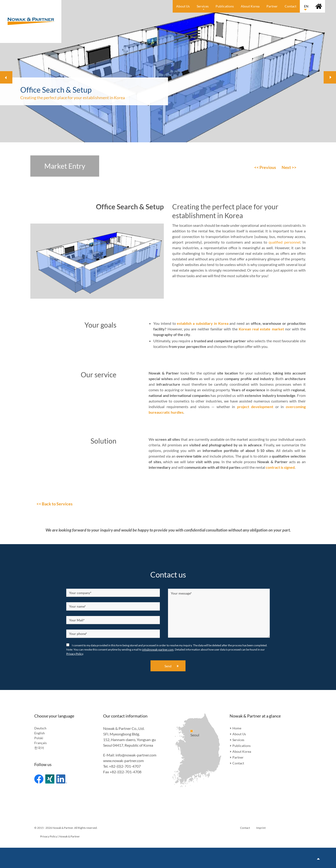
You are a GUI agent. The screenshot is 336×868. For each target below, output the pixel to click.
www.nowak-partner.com (123, 761)
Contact (238, 763)
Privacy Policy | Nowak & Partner (60, 836)
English (40, 733)
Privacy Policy (75, 654)
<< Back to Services (54, 504)
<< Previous (265, 167)
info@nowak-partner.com (158, 649)
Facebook (39, 779)
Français (40, 743)
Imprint (261, 828)
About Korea (242, 751)
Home (237, 728)
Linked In (62, 779)
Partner (238, 757)
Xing (50, 779)
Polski (39, 738)
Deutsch (40, 728)
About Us (239, 734)
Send (168, 666)
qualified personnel (284, 242)
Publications (241, 746)
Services (238, 740)
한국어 (39, 748)
